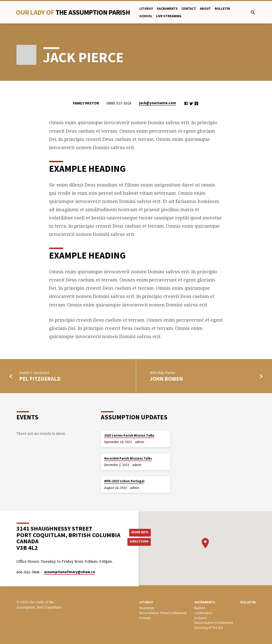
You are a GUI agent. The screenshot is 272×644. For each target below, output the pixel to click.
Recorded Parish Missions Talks (128, 458)
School (146, 16)
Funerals (145, 618)
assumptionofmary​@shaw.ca (69, 572)
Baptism (200, 608)
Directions (140, 542)
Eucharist (201, 618)
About (205, 9)
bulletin (222, 9)
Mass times (147, 608)
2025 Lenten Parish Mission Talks (129, 435)
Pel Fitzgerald (40, 379)
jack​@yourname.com (158, 103)
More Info (140, 532)
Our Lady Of (73, 12)
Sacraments (167, 9)
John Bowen (166, 379)
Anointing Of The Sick (209, 628)
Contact (189, 9)
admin (140, 442)
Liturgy (146, 9)
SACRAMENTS (205, 602)
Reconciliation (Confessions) (214, 623)
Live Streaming (169, 16)
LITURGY (146, 602)
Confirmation (203, 613)
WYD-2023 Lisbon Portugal (124, 481)
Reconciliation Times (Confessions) (163, 613)
